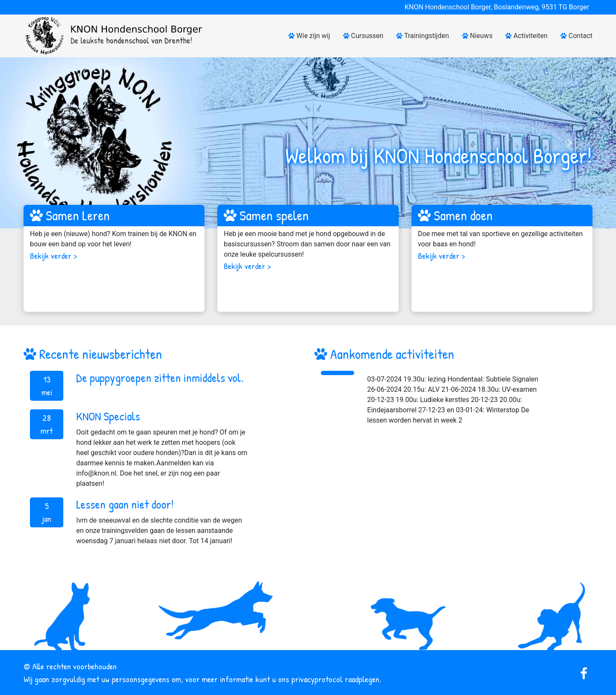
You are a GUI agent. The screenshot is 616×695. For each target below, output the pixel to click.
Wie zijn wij (309, 36)
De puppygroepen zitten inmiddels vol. (160, 378)
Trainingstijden (422, 36)
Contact (576, 36)
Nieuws (477, 36)
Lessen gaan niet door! (125, 504)
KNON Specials (108, 416)
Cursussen (363, 36)
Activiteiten (526, 36)
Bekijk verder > (53, 256)
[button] (46, 143)
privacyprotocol (317, 679)
